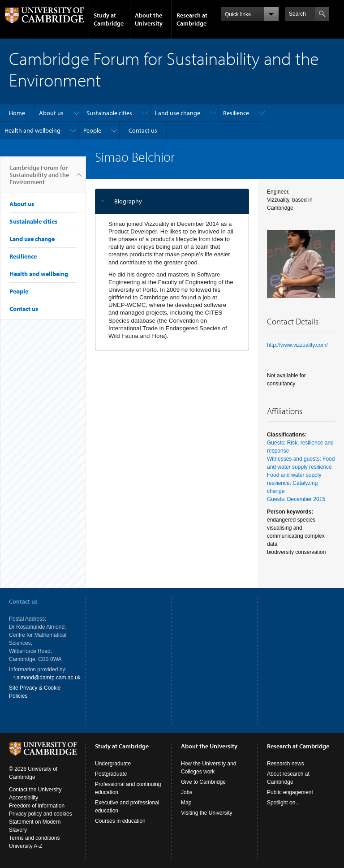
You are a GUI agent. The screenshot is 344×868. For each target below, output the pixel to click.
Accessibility (24, 798)
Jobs (187, 792)
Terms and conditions (34, 838)
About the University (149, 19)
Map (186, 803)
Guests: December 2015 (296, 499)
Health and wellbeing (32, 130)
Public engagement (290, 792)
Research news (286, 764)
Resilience (236, 113)
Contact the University (35, 790)
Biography (128, 201)
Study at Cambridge (109, 19)
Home (17, 113)
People (92, 130)
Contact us (143, 130)
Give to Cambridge (203, 782)
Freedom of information (37, 806)
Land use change (178, 113)
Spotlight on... (283, 803)
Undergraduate (113, 764)
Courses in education (120, 821)
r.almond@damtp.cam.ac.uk (47, 678)
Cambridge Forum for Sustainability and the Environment (39, 178)
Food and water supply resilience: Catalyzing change (294, 483)
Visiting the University (207, 813)
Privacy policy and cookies (41, 814)
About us (51, 113)
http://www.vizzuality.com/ (297, 345)
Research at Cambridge (192, 19)
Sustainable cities (109, 113)
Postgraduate (111, 774)
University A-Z (26, 846)
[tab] (172, 201)
